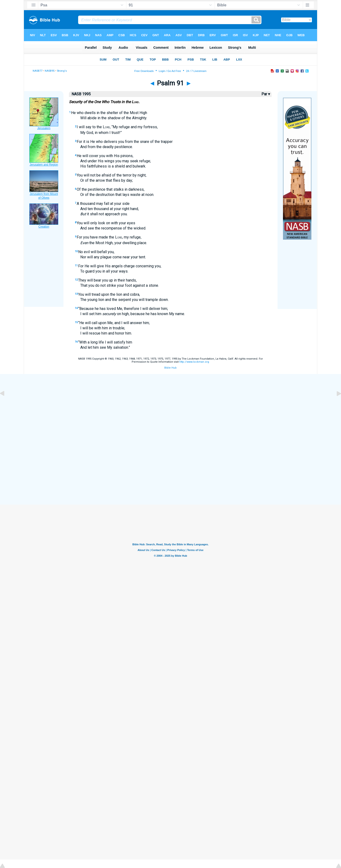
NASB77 (38, 71)
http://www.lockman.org (194, 362)
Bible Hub (170, 368)
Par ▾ (266, 94)
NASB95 (50, 71)
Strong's (62, 71)
